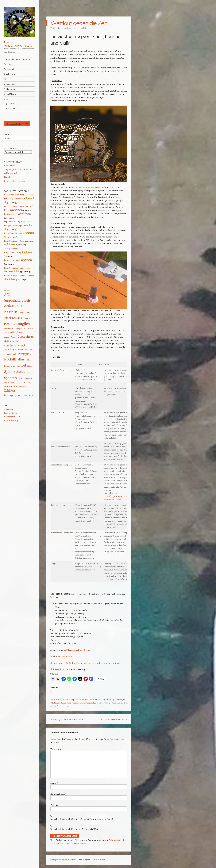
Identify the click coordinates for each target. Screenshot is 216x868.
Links (6, 99)
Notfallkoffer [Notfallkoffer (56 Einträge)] (14, 359)
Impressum (9, 104)
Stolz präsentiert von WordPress (63, 860)
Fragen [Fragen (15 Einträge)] (20, 332)
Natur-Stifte (10, 166)
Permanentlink (63, 706)
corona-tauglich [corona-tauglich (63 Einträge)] (17, 323)
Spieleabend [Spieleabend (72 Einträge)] (23, 371)
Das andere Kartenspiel (15, 233)
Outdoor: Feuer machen (14, 181)
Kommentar (57, 749)
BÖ (85, 28)
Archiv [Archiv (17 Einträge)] (20, 306)
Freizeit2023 (100, 699)
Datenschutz (10, 109)
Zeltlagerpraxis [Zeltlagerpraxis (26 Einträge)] (13, 395)
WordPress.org (11, 420)
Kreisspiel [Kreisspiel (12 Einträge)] (7, 354)
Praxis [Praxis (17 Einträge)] (7, 366)
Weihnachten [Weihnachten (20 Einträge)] (11, 386)
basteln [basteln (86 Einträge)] (11, 312)
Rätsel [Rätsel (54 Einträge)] (21, 365)
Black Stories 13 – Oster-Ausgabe (19, 241)
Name (54, 783)
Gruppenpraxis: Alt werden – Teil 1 (19, 169)
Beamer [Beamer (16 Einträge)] (22, 313)
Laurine (57, 703)
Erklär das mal (10, 173)
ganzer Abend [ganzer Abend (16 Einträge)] (10, 337)
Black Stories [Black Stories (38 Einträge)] (13, 318)
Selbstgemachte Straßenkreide (67, 719)
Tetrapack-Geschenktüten (113, 719)
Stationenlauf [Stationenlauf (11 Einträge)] (29, 378)
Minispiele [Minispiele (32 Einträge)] (25, 354)
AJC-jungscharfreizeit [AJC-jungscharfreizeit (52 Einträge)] (17, 297)
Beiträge (8, 64)
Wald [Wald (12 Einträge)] (25, 383)
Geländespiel (120, 699)
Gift (52, 703)
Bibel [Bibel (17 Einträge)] (29, 313)
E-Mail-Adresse (58, 794)
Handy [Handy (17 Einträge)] (20, 349)
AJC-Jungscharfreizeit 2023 (77, 650)
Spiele (74, 699)
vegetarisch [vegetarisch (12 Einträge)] (19, 383)
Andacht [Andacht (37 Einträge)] (10, 306)
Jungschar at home (12, 260)
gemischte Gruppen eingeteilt (86, 187)
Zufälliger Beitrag (17, 124)
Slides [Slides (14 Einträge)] (29, 366)
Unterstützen (10, 84)
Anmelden (9, 409)
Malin (63, 703)
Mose (69, 703)
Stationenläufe (65, 656)
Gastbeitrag (110, 699)
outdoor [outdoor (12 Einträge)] (28, 360)
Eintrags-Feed (10, 413)
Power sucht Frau (12, 214)
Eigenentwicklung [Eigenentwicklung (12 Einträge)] (10, 332)
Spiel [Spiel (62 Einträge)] (8, 371)
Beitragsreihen (11, 69)
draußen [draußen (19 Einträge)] (29, 329)
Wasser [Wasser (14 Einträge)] (31, 383)
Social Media (10, 94)
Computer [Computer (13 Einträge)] (27, 318)
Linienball (8, 177)
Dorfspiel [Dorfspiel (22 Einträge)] (18, 328)
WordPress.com (99, 860)
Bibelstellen (9, 79)
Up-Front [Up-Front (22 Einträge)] (9, 382)
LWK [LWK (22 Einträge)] (14, 354)
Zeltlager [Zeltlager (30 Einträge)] (10, 390)
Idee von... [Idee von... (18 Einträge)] (29, 349)
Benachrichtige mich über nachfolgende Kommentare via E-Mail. (82, 819)
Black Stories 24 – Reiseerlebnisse (19, 275)
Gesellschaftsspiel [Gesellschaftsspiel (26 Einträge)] (15, 345)
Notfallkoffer (10, 89)
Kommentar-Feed (12, 417)
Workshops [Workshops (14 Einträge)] (23, 387)
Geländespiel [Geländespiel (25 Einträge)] (12, 341)
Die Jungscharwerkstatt (18, 44)
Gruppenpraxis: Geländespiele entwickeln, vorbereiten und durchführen (86, 663)
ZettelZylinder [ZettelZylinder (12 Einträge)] (28, 395)
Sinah (82, 703)
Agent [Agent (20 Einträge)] (7, 290)
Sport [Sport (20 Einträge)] (21, 378)
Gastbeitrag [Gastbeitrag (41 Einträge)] (26, 336)
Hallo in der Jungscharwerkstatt (18, 59)
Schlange (75, 703)
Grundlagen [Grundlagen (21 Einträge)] (10, 349)
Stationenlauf (91, 703)
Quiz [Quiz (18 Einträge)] (13, 366)
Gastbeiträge (10, 74)
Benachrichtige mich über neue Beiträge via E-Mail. (75, 829)
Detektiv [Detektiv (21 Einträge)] (8, 328)
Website (54, 805)
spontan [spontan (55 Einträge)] (11, 378)
